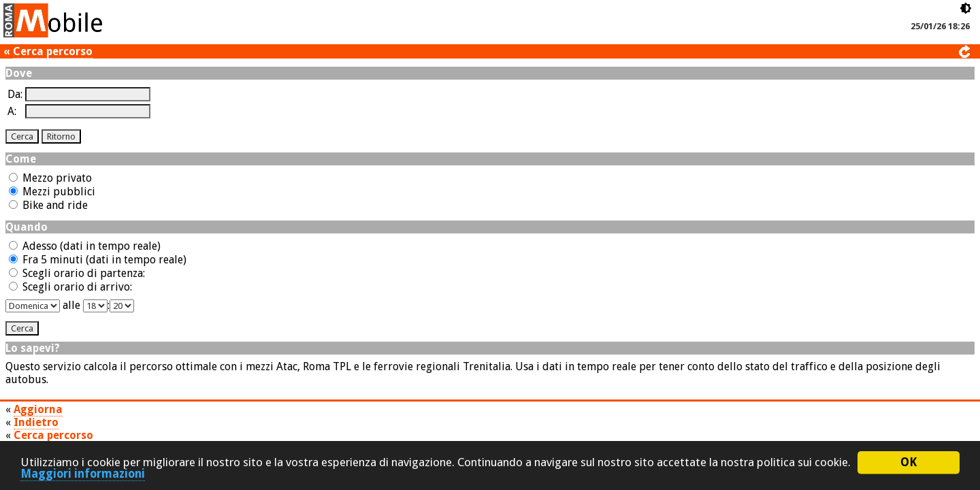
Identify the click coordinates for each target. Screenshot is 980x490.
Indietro (36, 422)
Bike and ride (48, 205)
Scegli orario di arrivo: (70, 287)
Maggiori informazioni (83, 474)
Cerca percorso (53, 51)
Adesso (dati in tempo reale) (85, 246)
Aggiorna (38, 409)
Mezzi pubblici (52, 192)
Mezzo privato (50, 178)
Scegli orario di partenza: (77, 273)
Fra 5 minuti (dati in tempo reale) (98, 260)
